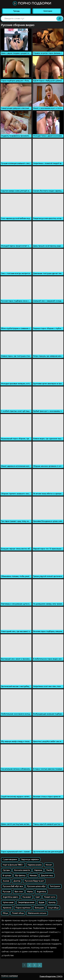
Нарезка (38, 870)
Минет (49, 865)
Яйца (5, 913)
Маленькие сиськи (37, 913)
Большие (39, 908)
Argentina (41, 892)
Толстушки (55, 886)
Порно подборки (32, 3)
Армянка (7, 908)
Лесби (49, 870)
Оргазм (6, 870)
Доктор (17, 881)
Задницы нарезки (30, 859)
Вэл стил (19, 892)
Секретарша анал (26, 902)
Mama (30, 892)
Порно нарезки (9, 976)
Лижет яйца (18, 913)
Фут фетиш (20, 876)
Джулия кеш (47, 876)
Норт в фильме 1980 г (13, 865)
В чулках (7, 876)
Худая (41, 902)
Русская (7, 892)
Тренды (16, 11)
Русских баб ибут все (13, 886)
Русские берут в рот (34, 881)
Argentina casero (10, 897)
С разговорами (10, 859)
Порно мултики (23, 908)
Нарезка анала (34, 865)
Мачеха (33, 876)
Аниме (6, 881)
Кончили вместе (22, 870)
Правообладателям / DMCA (51, 976)
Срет (38, 897)
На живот (27, 897)
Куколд (52, 902)
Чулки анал (8, 902)
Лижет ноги (50, 897)
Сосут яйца (53, 908)
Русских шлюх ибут (36, 886)
